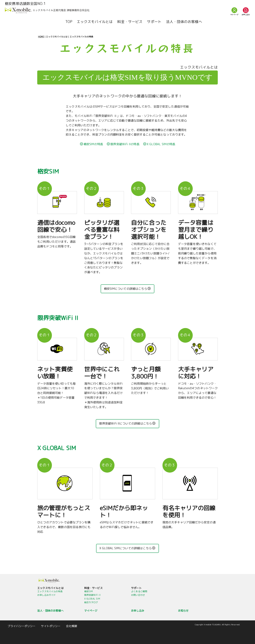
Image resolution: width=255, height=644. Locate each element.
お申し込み (138, 611)
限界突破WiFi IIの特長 (123, 144)
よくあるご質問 (139, 591)
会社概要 (72, 626)
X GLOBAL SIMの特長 (159, 144)
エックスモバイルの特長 (50, 591)
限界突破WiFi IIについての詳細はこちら (127, 424)
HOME (41, 37)
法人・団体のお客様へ (184, 22)
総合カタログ (91, 602)
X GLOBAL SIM (92, 599)
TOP (69, 22)
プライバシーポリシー (22, 626)
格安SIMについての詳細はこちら (127, 289)
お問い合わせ (138, 595)
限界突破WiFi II (93, 595)
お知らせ (183, 611)
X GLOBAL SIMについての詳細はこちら (127, 548)
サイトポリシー (51, 626)
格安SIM (89, 591)
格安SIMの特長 (92, 144)
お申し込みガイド (46, 595)
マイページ (91, 611)
